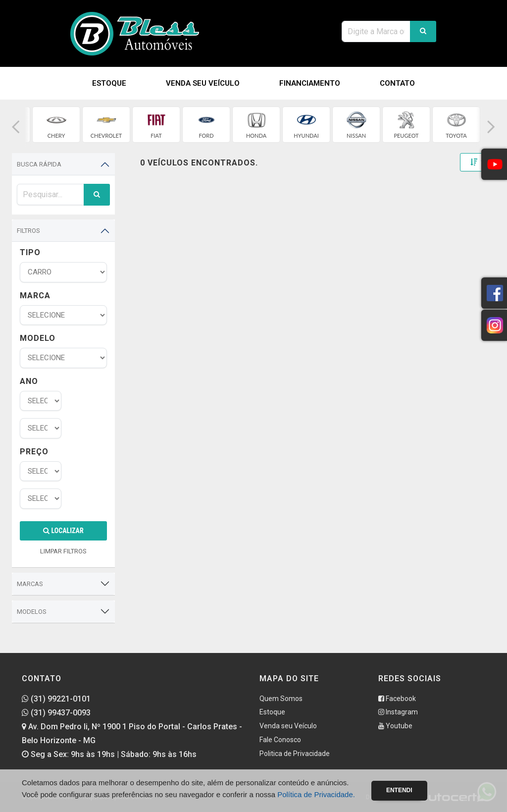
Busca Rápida (39, 164)
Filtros (28, 231)
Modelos (32, 612)
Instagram (398, 712)
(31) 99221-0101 (56, 699)
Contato (397, 83)
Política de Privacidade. (316, 794)
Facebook (397, 699)
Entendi (399, 790)
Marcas (30, 584)
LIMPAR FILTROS (63, 551)
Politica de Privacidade (295, 754)
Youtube (395, 726)
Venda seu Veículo (203, 83)
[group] (56, 125)
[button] (16, 127)
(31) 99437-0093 (56, 713)
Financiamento (310, 83)
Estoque (109, 83)
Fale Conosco (280, 740)
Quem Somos (281, 699)
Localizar (63, 531)
